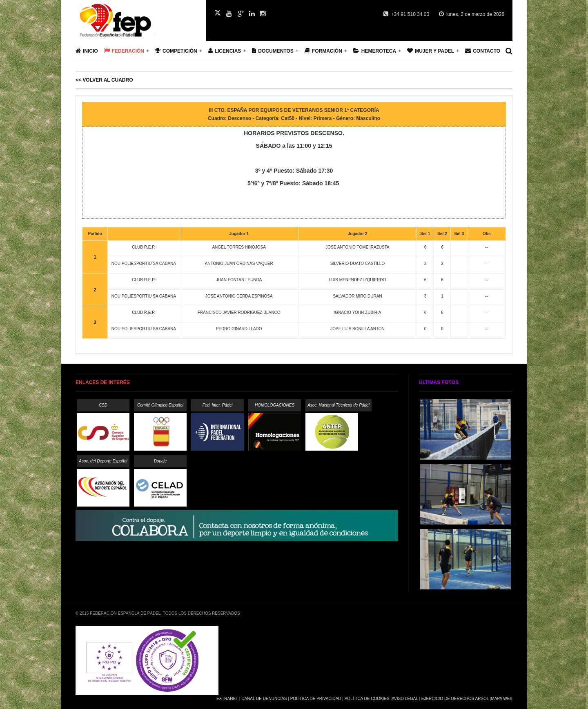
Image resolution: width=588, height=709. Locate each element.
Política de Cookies (367, 699)
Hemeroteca (375, 51)
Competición (176, 51)
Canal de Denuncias (264, 699)
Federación (124, 51)
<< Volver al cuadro (104, 80)
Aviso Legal (405, 699)
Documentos (273, 51)
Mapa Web (502, 699)
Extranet (227, 699)
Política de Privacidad (316, 699)
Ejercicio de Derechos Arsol (455, 699)
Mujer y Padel (431, 51)
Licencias (225, 51)
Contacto (483, 51)
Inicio (87, 51)
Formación (323, 51)
